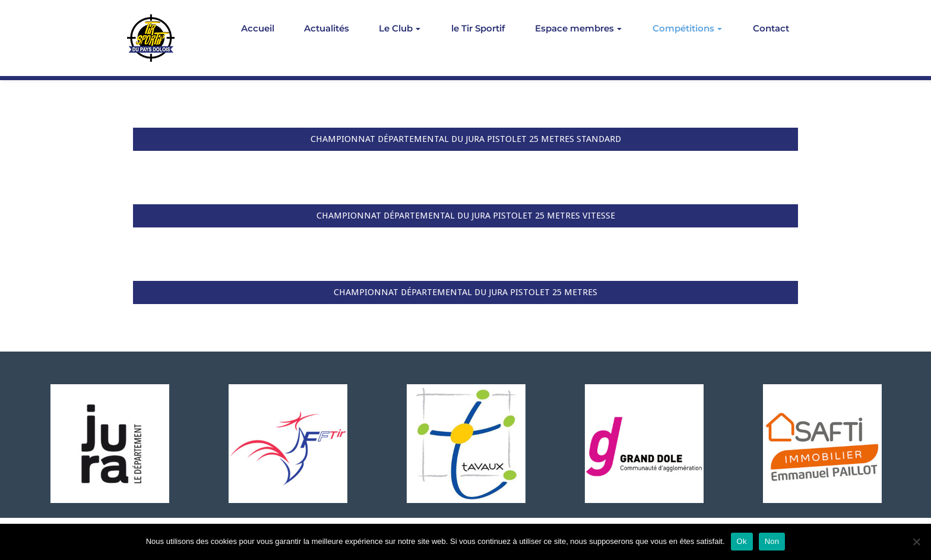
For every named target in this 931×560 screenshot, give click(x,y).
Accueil (258, 28)
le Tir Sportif (478, 28)
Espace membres (578, 28)
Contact (771, 28)
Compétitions (687, 28)
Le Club (400, 28)
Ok (742, 541)
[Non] (916, 542)
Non (772, 541)
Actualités (327, 28)
